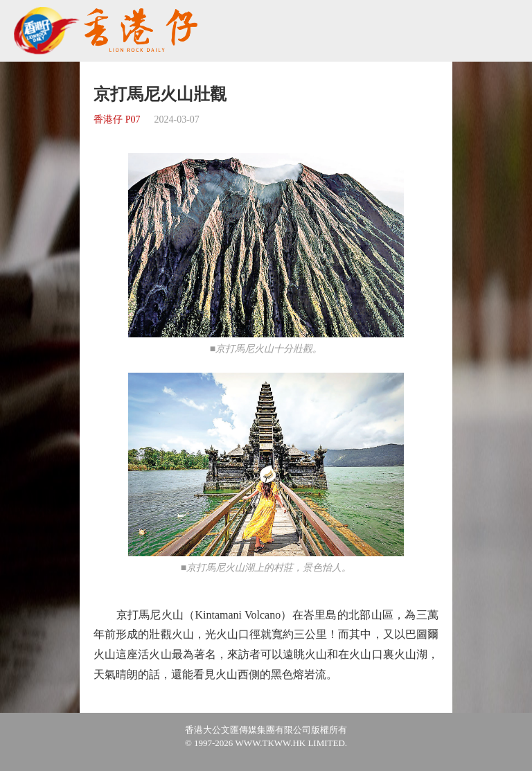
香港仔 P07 (117, 119)
